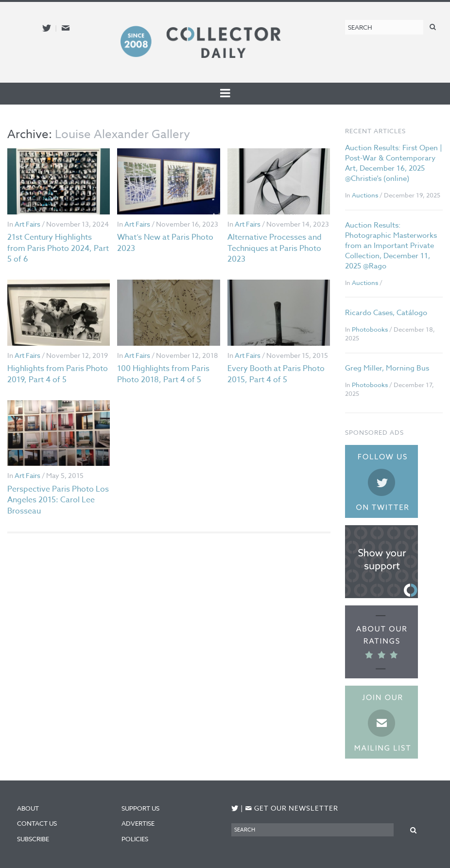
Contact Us (37, 823)
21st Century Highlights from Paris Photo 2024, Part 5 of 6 (58, 248)
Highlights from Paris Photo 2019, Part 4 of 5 (58, 374)
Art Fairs (27, 224)
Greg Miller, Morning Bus (387, 368)
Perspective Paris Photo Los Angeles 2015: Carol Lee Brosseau (58, 500)
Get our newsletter (292, 808)
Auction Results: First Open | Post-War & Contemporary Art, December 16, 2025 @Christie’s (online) (394, 163)
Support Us (140, 808)
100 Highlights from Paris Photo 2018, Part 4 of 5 (163, 374)
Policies (135, 839)
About (28, 808)
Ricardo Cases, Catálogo (386, 313)
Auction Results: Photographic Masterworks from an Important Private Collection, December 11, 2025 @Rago (391, 246)
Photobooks (370, 329)
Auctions (365, 195)
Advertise (138, 823)
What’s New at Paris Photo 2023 (165, 243)
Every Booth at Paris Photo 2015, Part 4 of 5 (276, 374)
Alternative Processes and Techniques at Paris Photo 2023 (275, 248)
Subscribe (33, 839)
